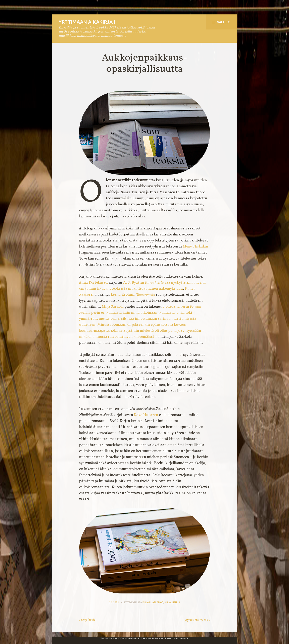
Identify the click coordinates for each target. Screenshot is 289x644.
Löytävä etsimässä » (197, 620)
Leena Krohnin (133, 294)
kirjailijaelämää (153, 602)
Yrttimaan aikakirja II (88, 22)
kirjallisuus (172, 602)
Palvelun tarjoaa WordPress (120, 638)
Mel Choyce (181, 638)
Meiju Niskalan (195, 246)
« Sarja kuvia (87, 620)
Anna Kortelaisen (93, 282)
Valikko (221, 22)
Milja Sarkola (113, 306)
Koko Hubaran (146, 415)
